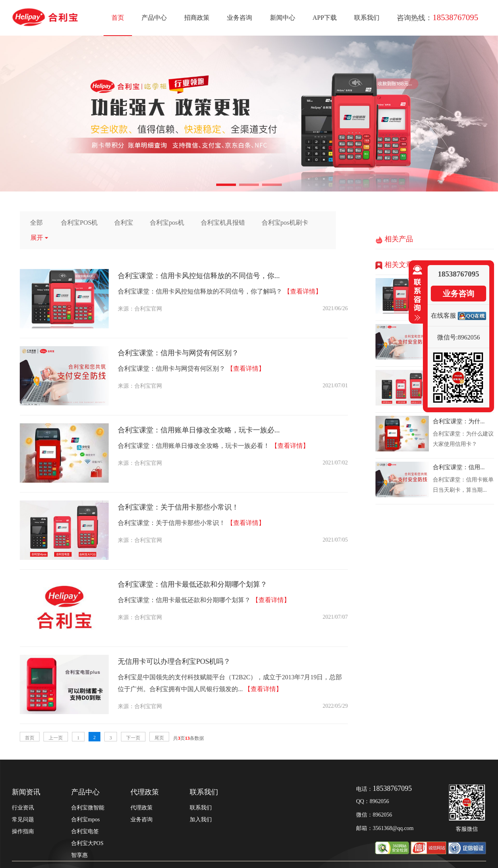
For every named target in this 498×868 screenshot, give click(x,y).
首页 (118, 18)
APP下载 (325, 18)
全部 (36, 223)
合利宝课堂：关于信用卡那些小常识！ (178, 507)
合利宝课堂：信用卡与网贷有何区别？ (178, 353)
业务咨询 (240, 18)
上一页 (56, 738)
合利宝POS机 (79, 223)
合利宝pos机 (167, 223)
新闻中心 (283, 18)
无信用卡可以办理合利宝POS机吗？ (174, 661)
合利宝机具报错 (223, 223)
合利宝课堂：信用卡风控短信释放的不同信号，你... (199, 276)
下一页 (133, 738)
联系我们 (367, 18)
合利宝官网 (148, 309)
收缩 (416, 293)
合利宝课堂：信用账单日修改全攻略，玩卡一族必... (199, 430)
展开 (40, 238)
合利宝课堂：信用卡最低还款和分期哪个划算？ (192, 584)
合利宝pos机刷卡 (285, 223)
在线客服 (443, 316)
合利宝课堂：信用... (459, 467)
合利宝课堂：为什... (459, 421)
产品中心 (154, 18)
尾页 (159, 738)
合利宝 (124, 223)
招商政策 (197, 18)
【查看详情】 (303, 291)
